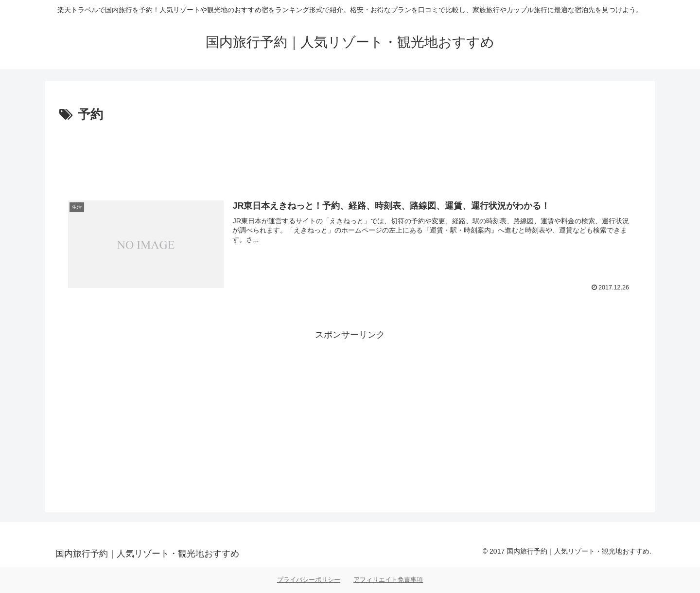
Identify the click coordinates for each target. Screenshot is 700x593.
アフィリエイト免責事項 (388, 580)
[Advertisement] (350, 153)
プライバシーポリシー (309, 580)
